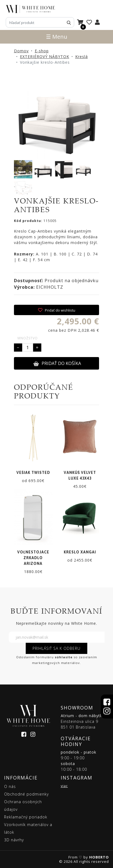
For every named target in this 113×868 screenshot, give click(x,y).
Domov (21, 51)
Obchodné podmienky (26, 794)
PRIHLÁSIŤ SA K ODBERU (57, 648)
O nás (10, 786)
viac (64, 786)
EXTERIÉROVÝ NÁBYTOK (45, 57)
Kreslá (82, 57)
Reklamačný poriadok (26, 817)
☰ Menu (57, 37)
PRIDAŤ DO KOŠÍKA (57, 363)
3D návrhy (14, 840)
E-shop (42, 51)
